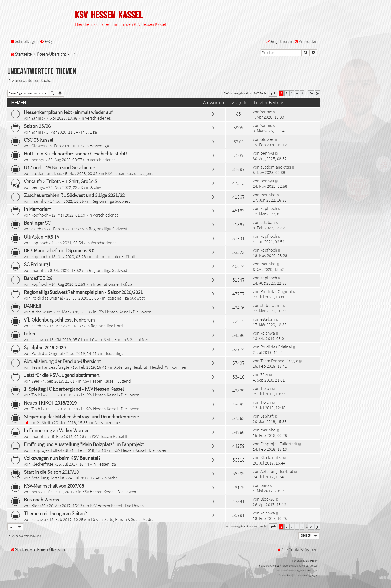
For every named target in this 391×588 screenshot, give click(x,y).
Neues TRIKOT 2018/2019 (50, 403)
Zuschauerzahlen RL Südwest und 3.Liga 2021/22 (74, 195)
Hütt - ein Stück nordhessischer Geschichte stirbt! (75, 154)
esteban (39, 229)
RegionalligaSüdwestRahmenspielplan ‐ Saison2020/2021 (83, 292)
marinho (39, 201)
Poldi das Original (47, 298)
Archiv (96, 187)
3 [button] (292, 93)
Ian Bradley (311, 561)
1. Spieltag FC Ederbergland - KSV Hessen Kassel (74, 389)
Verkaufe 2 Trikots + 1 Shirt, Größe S (61, 181)
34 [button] (311, 93)
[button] (273, 93)
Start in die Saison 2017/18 (51, 472)
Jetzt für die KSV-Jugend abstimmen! (62, 375)
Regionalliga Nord (107, 326)
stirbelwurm (42, 312)
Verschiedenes (98, 118)
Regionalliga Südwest (111, 201)
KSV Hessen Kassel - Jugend (129, 173)
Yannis (37, 118)
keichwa (39, 339)
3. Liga (91, 132)
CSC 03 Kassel (39, 140)
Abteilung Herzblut (48, 478)
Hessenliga (99, 146)
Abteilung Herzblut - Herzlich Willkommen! (152, 367)
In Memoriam (37, 209)
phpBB (276, 566)
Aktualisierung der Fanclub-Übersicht (62, 361)
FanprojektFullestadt (50, 450)
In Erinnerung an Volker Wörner (56, 430)
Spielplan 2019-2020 (45, 347)
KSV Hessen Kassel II (109, 436)
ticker (30, 333)
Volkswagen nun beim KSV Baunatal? (62, 458)
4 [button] (297, 93)
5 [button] (302, 93)
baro (36, 492)
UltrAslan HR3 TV (42, 237)
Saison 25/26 (37, 126)
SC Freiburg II (38, 264)
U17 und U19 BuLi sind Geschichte (59, 167)
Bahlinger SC (37, 223)
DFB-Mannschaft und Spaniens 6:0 (59, 250)
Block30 (39, 506)
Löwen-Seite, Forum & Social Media (121, 339)
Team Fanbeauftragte (50, 367)
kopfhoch (40, 215)
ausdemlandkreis (47, 173)
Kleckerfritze (42, 464)
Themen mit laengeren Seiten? (55, 513)
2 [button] (287, 93)
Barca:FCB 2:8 (38, 278)
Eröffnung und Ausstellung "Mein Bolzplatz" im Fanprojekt (84, 444)
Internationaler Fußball (114, 256)
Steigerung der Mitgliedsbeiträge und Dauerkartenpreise (81, 417)
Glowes (38, 146)
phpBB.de (312, 570)
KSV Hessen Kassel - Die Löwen (124, 312)
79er (35, 381)
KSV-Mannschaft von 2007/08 (54, 486)
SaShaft (44, 422)
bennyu (38, 160)
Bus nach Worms (41, 500)
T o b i (37, 395)
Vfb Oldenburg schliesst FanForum (59, 320)
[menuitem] (46, 41)
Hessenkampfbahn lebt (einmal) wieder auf (68, 112)
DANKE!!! (33, 306)
